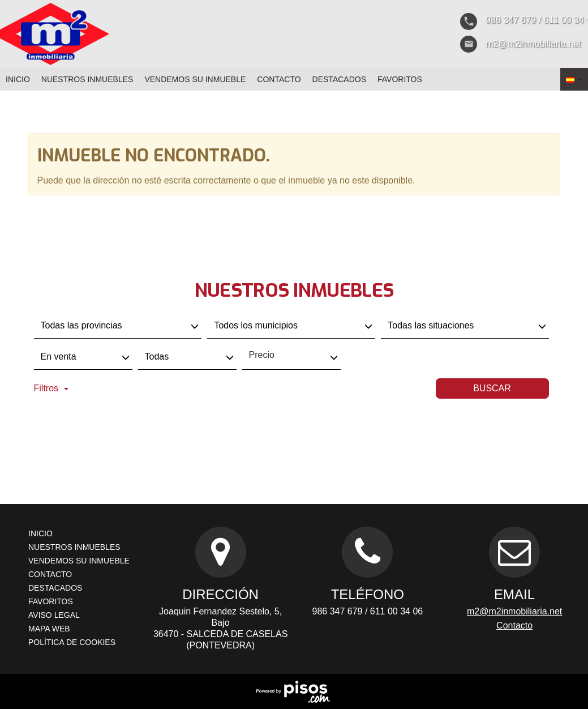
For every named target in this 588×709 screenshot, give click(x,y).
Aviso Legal (54, 615)
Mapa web (49, 629)
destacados (339, 79)
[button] (574, 79)
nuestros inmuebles (87, 79)
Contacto (279, 79)
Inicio (18, 79)
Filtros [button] (51, 388)
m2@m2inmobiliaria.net (514, 611)
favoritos (400, 79)
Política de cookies (72, 642)
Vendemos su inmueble (195, 79)
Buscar (492, 388)
